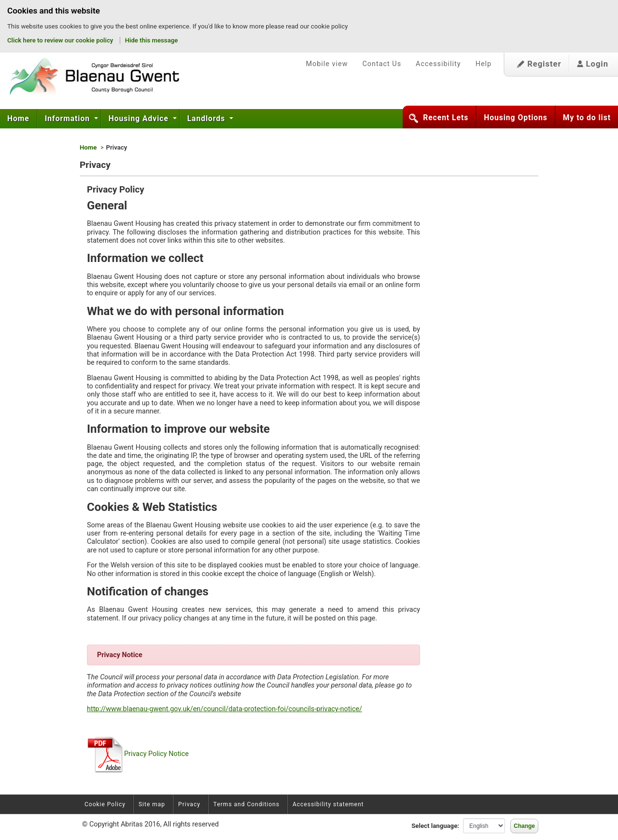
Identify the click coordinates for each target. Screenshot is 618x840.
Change (524, 826)
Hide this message (152, 40)
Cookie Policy (105, 804)
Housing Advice (140, 119)
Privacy (189, 804)
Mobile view (327, 64)
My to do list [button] (587, 118)
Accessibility (438, 64)
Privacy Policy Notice (138, 754)
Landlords (207, 119)
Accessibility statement (328, 804)
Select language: (435, 826)
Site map (152, 804)
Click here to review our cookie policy (61, 40)
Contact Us (382, 64)
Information (69, 119)
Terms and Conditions (246, 804)
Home (18, 119)
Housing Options (516, 118)
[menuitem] (19, 119)
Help (484, 64)
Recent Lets (446, 118)
